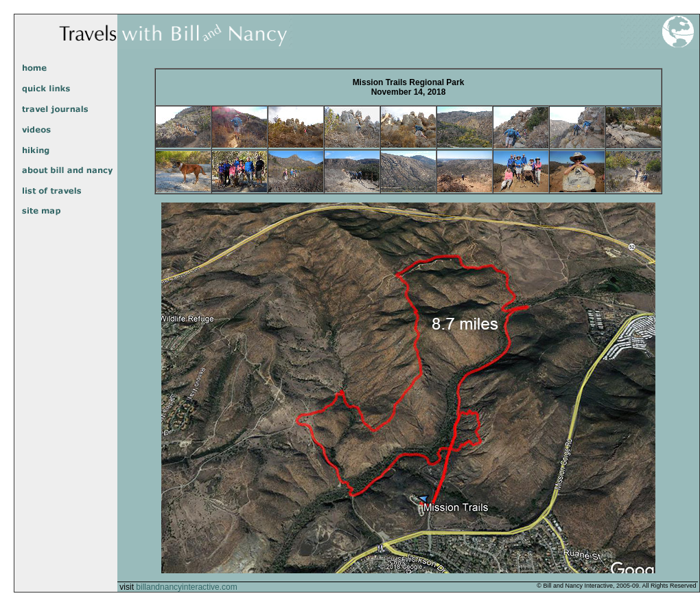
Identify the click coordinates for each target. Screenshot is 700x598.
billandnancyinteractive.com (186, 587)
